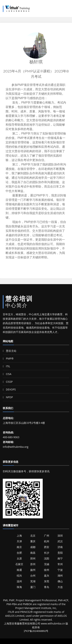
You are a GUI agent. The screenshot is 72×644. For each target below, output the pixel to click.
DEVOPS (9, 389)
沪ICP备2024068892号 (36, 631)
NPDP (8, 397)
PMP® (8, 358)
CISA (7, 374)
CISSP (8, 382)
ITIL (6, 366)
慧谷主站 (10, 351)
